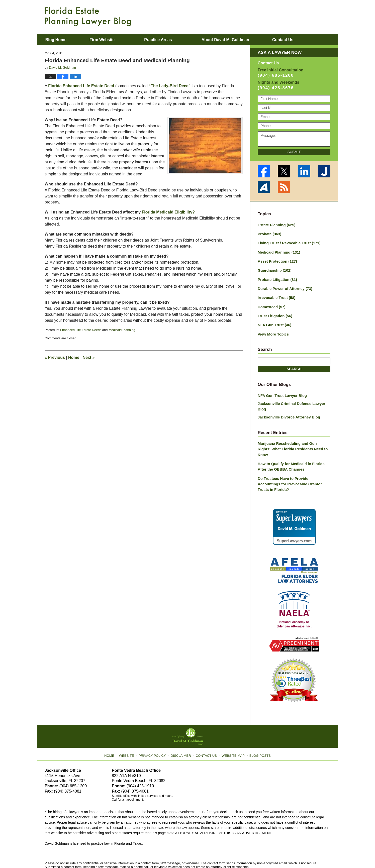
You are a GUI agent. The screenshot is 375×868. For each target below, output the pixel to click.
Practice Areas (171, 40)
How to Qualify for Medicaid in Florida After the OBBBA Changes (294, 449)
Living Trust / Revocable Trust (287, 242)
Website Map (231, 730)
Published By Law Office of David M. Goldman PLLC (298, 16)
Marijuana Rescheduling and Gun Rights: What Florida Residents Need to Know (292, 435)
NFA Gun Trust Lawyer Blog (281, 391)
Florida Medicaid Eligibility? (168, 212)
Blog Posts (257, 730)
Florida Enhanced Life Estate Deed (81, 86)
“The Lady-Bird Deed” (170, 86)
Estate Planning (275, 225)
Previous (55, 357)
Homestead (271, 304)
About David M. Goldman (238, 40)
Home (74, 357)
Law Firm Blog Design (306, 853)
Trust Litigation (274, 312)
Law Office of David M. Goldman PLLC (100, 852)
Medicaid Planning (122, 330)
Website (131, 730)
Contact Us (206, 730)
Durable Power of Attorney (283, 286)
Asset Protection (276, 260)
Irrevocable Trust (275, 295)
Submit (294, 152)
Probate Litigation (276, 277)
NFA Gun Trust (273, 321)
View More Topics (272, 330)
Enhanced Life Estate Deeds (81, 330)
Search (294, 365)
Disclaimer (182, 730)
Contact (302, 40)
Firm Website (115, 40)
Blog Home (62, 40)
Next (89, 357)
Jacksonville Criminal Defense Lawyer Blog (294, 399)
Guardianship (274, 269)
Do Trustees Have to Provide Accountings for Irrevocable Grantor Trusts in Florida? (293, 463)
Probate (269, 234)
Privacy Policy (155, 730)
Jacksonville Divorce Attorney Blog (287, 406)
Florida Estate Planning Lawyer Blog (88, 17)
